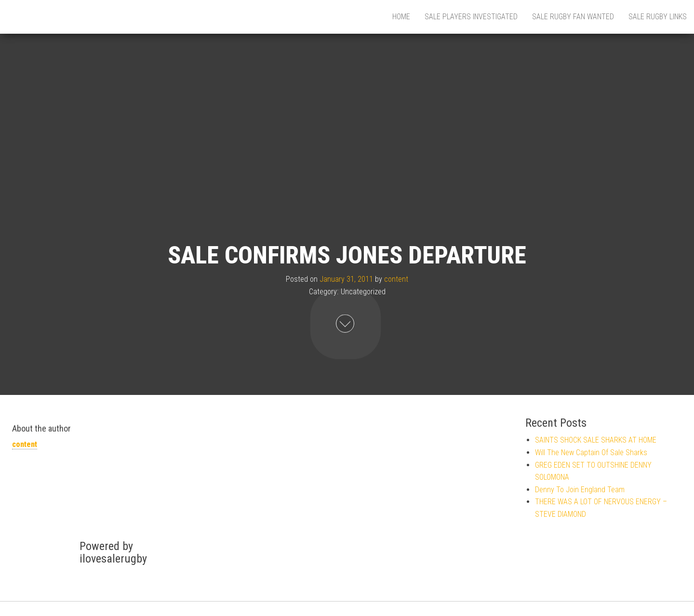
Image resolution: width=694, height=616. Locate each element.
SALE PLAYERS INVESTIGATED (471, 17)
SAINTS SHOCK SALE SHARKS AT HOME (596, 440)
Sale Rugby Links (658, 17)
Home (401, 17)
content (396, 279)
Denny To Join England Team (580, 490)
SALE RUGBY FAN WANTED (573, 17)
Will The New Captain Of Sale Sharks (591, 452)
